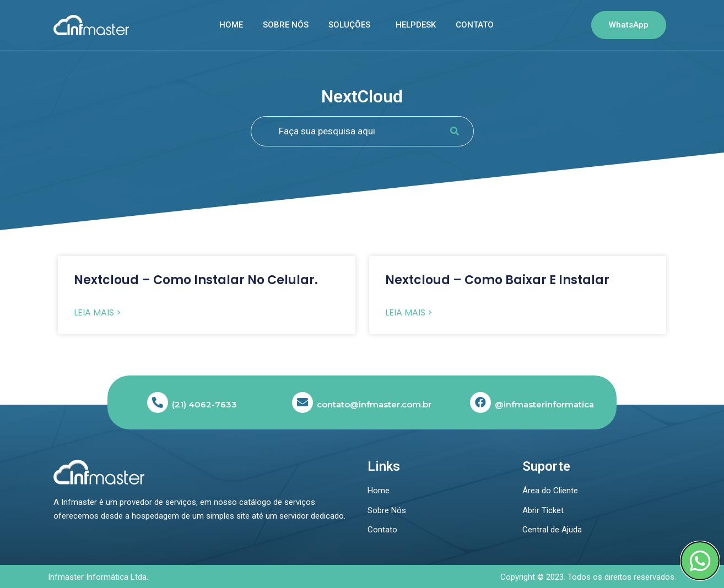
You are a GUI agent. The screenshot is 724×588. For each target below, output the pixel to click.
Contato (475, 25)
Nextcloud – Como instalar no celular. (196, 280)
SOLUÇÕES (349, 25)
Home (231, 25)
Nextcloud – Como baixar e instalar (497, 280)
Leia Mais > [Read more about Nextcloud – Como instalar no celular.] (98, 313)
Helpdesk (416, 25)
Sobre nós (286, 25)
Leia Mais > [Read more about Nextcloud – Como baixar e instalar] (409, 313)
